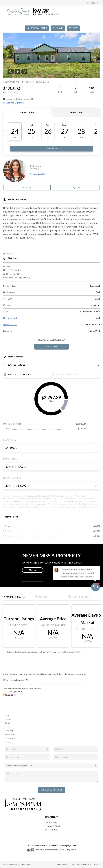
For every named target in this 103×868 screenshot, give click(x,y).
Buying (7, 723)
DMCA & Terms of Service (81, 865)
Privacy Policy (62, 865)
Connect (8, 743)
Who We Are (10, 738)
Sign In (93, 3)
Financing (9, 731)
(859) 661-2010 (51, 830)
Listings (8, 719)
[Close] (97, 842)
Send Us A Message (52, 790)
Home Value (10, 735)
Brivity (15, 865)
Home (7, 715)
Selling (7, 727)
